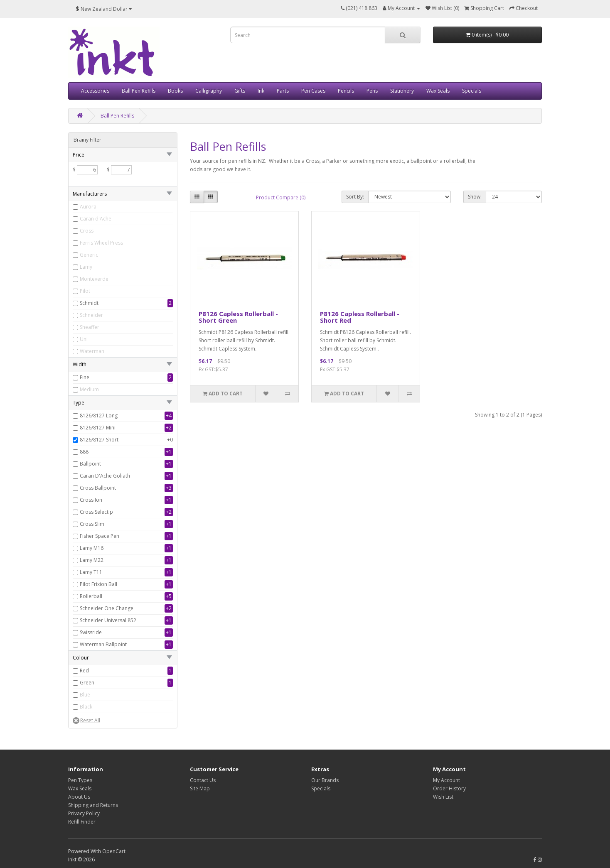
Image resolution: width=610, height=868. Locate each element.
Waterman (92, 351)
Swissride (91, 632)
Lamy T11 (91, 572)
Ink (261, 91)
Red (84, 671)
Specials (472, 91)
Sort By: (355, 197)
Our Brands (325, 780)
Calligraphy (209, 91)
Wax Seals (438, 91)
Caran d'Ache (96, 219)
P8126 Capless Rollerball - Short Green (238, 317)
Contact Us (203, 780)
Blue (85, 695)
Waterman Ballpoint (103, 644)
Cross (87, 231)
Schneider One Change (107, 608)
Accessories (95, 91)
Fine (85, 377)
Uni (84, 339)
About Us (79, 797)
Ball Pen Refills (139, 91)
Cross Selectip (96, 512)
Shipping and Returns (93, 805)
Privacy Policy (84, 813)
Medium (89, 389)
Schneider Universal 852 (108, 620)
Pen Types (80, 780)
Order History (449, 788)
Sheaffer (90, 327)
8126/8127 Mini (98, 428)
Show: (475, 197)
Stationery (402, 91)
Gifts (240, 91)
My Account (446, 780)
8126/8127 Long (99, 416)
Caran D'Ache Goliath (105, 476)
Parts (283, 91)
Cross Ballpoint (98, 488)
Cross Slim (92, 524)
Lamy (86, 267)
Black (86, 707)
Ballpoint (90, 464)
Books (175, 91)
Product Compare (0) (281, 197)
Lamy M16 (92, 548)
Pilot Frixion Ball (98, 584)
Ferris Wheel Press (101, 243)
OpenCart (114, 851)
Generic (89, 255)
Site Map (200, 788)
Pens (372, 91)
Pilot (85, 291)
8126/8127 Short (99, 440)
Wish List (443, 797)
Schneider (91, 315)
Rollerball (91, 596)
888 (84, 452)
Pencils (346, 91)
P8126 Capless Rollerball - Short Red (360, 317)
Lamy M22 (92, 560)
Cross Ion (91, 500)
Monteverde (94, 279)
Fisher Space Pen (100, 536)
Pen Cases (313, 91)
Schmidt (89, 303)
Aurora (88, 207)
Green (87, 683)
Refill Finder (82, 822)
